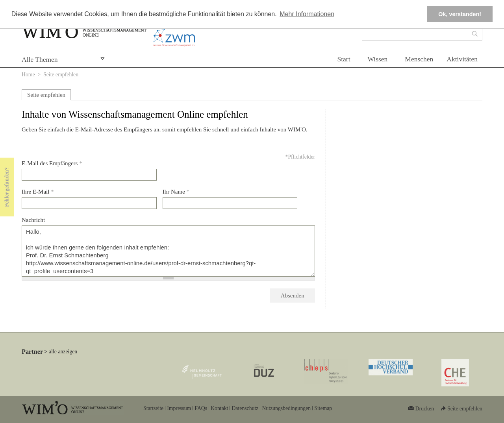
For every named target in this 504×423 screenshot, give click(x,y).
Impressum (179, 408)
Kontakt (219, 408)
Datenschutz (245, 408)
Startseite (153, 408)
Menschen (419, 59)
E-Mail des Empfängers (52, 163)
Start (344, 59)
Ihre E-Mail (38, 192)
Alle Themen (40, 59)
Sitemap (323, 408)
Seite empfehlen (46, 95)
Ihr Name (176, 192)
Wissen (378, 59)
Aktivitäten (462, 59)
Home (28, 75)
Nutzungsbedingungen (286, 408)
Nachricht (33, 220)
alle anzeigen (63, 352)
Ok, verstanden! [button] (460, 14)
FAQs (201, 408)
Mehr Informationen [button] (307, 14)
